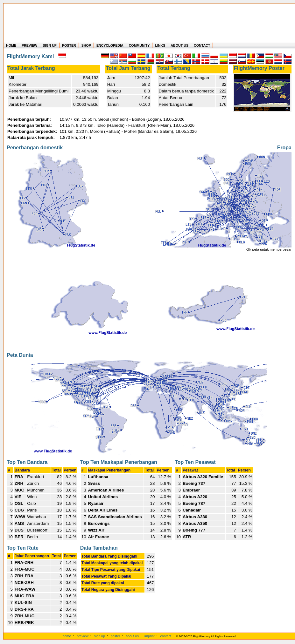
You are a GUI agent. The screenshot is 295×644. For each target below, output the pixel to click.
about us (132, 636)
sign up (100, 636)
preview (83, 636)
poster (116, 636)
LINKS (160, 45)
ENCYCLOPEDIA (110, 45)
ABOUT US (179, 45)
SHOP (86, 45)
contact (166, 636)
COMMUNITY (139, 45)
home (67, 636)
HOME (11, 45)
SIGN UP (50, 45)
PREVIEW (29, 45)
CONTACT (202, 45)
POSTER (69, 45)
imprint (150, 636)
